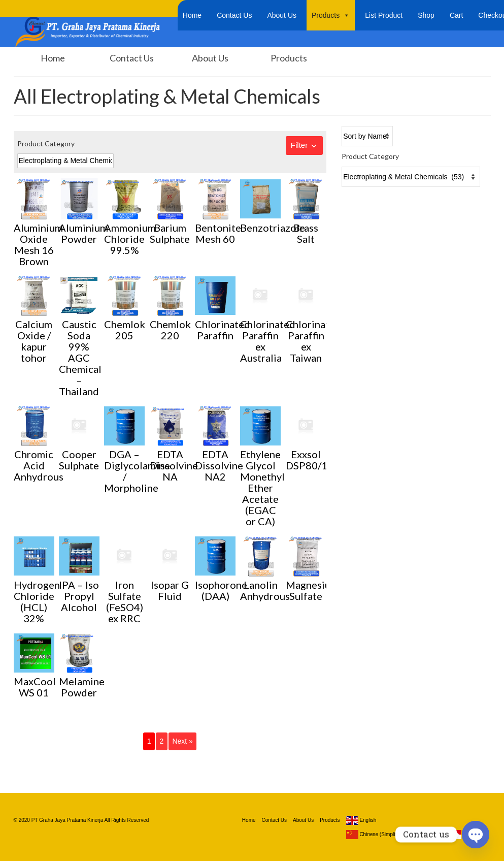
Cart (456, 15)
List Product (384, 15)
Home (192, 15)
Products (331, 15)
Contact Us (234, 15)
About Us (282, 15)
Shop (426, 15)
